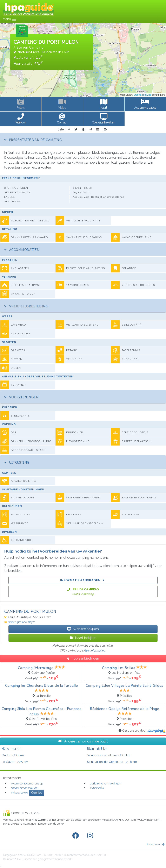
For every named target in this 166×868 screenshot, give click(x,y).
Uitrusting (17, 462)
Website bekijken (83, 629)
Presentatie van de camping (33, 140)
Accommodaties (22, 250)
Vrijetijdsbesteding (26, 306)
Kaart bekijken (83, 638)
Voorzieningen (21, 397)
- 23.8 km (112, 762)
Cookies (37, 793)
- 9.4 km (11, 749)
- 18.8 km (97, 749)
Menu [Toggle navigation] (10, 19)
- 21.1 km (13, 755)
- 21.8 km (109, 755)
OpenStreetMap (143, 95)
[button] (21, 119)
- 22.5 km (15, 762)
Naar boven (156, 844)
